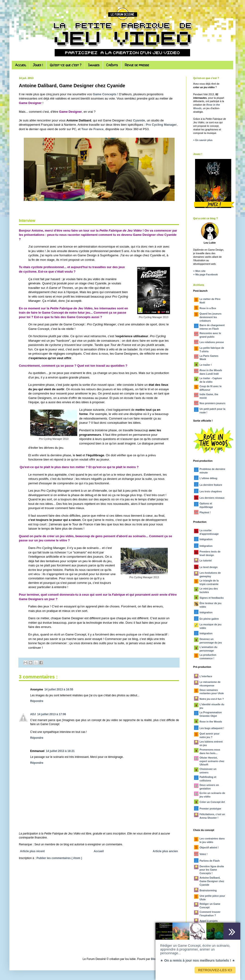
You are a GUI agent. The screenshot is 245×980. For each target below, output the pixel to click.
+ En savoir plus (203, 140)
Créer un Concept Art (212, 802)
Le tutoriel (206, 561)
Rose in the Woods (211, 722)
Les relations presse (212, 342)
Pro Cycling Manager (161, 125)
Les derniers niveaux (212, 498)
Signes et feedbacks (212, 598)
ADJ (33, 714)
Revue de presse (137, 65)
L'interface (206, 676)
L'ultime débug (208, 478)
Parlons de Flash (210, 861)
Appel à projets (209, 921)
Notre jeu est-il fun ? (212, 699)
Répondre (37, 701)
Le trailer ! (206, 365)
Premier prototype (210, 809)
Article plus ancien (165, 851)
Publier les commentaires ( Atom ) (59, 858)
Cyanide (139, 120)
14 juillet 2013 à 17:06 (52, 714)
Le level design (208, 567)
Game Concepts (105, 94)
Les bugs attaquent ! (212, 728)
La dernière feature (211, 485)
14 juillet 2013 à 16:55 (59, 689)
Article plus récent (32, 851)
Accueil (21, 65)
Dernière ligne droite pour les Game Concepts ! (212, 870)
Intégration (206, 539)
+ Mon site (199, 271)
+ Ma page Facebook (206, 274)
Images (94, 65)
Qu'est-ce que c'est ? (65, 65)
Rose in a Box (208, 308)
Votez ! (204, 854)
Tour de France (92, 129)
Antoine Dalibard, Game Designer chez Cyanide (212, 881)
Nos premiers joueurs (212, 403)
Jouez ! (38, 65)
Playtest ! (205, 512)
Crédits (112, 65)
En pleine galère (209, 619)
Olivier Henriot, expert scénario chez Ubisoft (212, 761)
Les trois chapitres (211, 491)
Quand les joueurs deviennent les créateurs (210, 317)
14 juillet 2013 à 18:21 (60, 751)
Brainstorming (208, 890)
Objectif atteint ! (209, 847)
